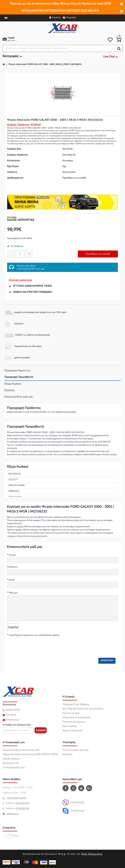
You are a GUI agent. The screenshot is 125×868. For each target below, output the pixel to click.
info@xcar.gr (13, 720)
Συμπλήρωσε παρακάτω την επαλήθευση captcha (34, 635)
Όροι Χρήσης (70, 726)
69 (17, 803)
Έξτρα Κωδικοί (13, 384)
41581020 (24, 803)
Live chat (40, 269)
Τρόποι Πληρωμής (73, 731)
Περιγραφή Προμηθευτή (19, 377)
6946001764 (23, 809)
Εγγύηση (9, 390)
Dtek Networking (92, 854)
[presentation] (33, 644)
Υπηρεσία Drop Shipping (76, 704)
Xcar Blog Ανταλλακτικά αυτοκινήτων (83, 709)
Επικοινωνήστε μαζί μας (19, 397)
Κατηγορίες (12, 56)
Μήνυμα (13, 593)
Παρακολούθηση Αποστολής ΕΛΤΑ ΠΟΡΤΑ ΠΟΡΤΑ (30, 754)
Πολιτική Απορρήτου (74, 722)
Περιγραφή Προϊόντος (17, 371)
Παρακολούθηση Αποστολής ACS (21, 750)
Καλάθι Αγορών (11, 759)
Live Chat (11, 715)
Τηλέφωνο (12, 567)
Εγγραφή (41, 730)
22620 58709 (13, 710)
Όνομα (12, 555)
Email (12, 580)
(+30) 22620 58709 (26, 269)
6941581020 (73, 803)
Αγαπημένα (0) (10, 763)
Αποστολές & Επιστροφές (77, 717)
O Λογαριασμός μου (14, 767)
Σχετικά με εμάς (71, 713)
